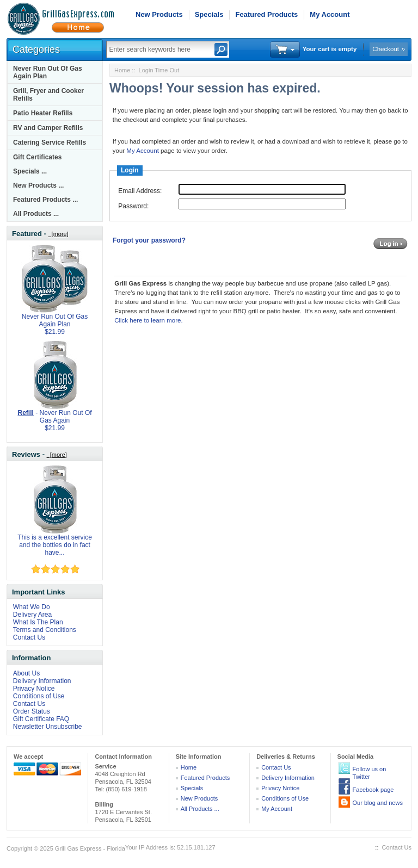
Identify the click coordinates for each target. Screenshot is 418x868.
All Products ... (36, 214)
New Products (159, 14)
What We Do (32, 607)
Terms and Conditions (45, 630)
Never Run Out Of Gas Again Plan (48, 72)
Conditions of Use (39, 696)
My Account (330, 14)
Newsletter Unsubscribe (48, 727)
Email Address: (140, 191)
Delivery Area (32, 615)
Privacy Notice (34, 689)
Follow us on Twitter (370, 773)
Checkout (386, 49)
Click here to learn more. (148, 320)
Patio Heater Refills (43, 113)
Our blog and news (378, 803)
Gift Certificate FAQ (41, 719)
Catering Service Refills (50, 142)
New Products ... (38, 185)
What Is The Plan (38, 622)
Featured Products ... (45, 200)
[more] (58, 234)
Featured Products (266, 14)
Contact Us (29, 637)
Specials (209, 14)
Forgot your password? (149, 240)
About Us (26, 673)
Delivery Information (42, 681)
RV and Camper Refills (48, 128)
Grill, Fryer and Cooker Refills (48, 95)
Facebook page (373, 790)
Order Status (32, 711)
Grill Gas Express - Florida (90, 848)
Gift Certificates (37, 157)
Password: (133, 206)
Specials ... (30, 171)
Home (122, 70)
